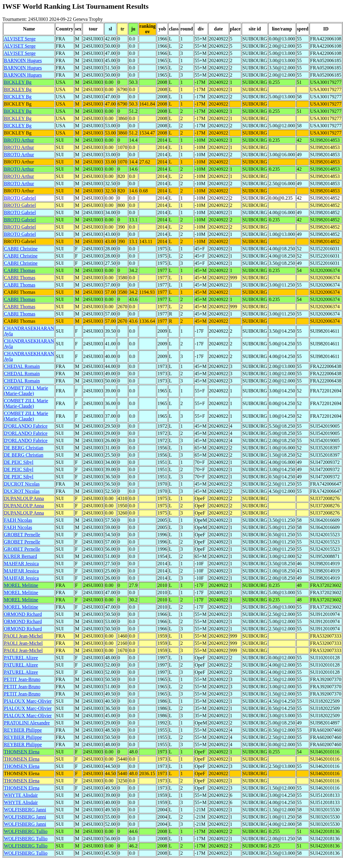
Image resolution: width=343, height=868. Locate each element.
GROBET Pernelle (22, 535)
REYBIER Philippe (23, 730)
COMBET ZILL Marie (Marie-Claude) (26, 391)
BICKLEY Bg (18, 82)
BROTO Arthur (19, 140)
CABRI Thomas (20, 270)
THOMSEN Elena (22, 752)
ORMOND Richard (23, 614)
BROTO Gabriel (20, 198)
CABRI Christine (21, 249)
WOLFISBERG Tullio (26, 831)
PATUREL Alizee (21, 658)
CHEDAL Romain (22, 366)
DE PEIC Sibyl (19, 462)
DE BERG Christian (24, 448)
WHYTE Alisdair (21, 795)
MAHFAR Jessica (21, 564)
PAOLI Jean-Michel (23, 636)
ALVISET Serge (20, 39)
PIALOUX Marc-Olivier (28, 701)
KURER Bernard (20, 556)
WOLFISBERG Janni (25, 810)
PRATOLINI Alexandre (27, 723)
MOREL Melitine (21, 585)
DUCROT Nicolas (22, 484)
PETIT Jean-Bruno (22, 679)
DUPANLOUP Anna (24, 498)
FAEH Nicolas (18, 520)
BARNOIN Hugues (23, 60)
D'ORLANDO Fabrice (26, 426)
